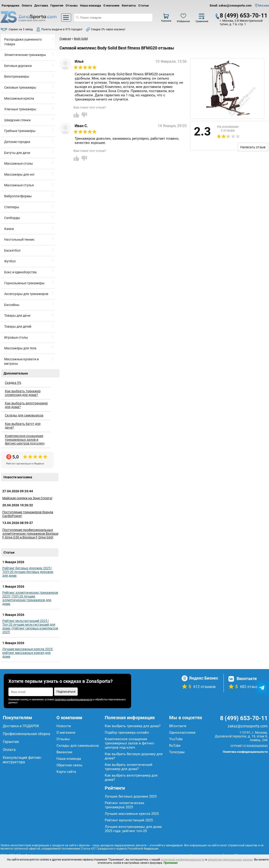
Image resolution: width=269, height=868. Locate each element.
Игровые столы (16, 337)
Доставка (41, 5)
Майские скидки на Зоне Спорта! (27, 498)
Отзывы (72, 5)
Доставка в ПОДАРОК (21, 726)
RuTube (175, 746)
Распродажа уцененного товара (23, 42)
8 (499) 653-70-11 (244, 16)
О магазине (111, 5)
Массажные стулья (19, 185)
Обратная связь (69, 765)
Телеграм (177, 752)
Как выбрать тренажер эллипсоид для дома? (23, 393)
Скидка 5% (13, 383)
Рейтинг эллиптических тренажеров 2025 (124, 805)
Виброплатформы (18, 196)
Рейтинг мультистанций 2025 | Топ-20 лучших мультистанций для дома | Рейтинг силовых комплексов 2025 (30, 626)
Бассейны (12, 305)
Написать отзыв (253, 147)
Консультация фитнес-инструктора (22, 760)
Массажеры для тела (20, 348)
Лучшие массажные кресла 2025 (132, 814)
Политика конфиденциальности (245, 752)
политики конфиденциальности (74, 700)
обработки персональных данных (230, 860)
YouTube (176, 739)
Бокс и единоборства (20, 272)
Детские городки (17, 142)
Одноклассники (182, 733)
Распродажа (10, 5)
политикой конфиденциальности (183, 860)
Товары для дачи (17, 316)
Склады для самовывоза (24, 415)
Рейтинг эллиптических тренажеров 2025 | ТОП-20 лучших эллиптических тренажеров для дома (30, 598)
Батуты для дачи (17, 153)
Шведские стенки (17, 120)
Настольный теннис (19, 240)
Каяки (9, 229)
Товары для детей (18, 326)
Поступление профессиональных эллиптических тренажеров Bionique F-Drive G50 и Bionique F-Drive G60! (30, 534)
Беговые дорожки (18, 66)
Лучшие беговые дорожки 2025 (131, 796)
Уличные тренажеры (20, 109)
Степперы (12, 207)
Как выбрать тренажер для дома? (133, 726)
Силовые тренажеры (20, 87)
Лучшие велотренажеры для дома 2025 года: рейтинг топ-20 (133, 829)
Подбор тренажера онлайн (127, 733)
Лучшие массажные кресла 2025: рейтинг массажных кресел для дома (28, 653)
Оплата (27, 5)
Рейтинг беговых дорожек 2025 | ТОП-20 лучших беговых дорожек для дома (28, 572)
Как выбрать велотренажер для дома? (26, 405)
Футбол (10, 261)
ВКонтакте (178, 726)
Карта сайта (66, 772)
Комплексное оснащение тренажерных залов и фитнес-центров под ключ (25, 440)
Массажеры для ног (19, 174)
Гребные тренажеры (20, 131)
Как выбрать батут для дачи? (23, 426)
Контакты (129, 5)
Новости (64, 726)
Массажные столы (19, 163)
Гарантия (57, 5)
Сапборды (12, 218)
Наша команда (91, 5)
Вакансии (64, 752)
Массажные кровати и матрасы (21, 361)
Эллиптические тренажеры (25, 55)
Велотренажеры (17, 76)
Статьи (143, 5)
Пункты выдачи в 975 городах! (62, 29)
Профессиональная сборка (26, 734)
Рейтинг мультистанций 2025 (129, 820)
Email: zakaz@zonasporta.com (231, 5)
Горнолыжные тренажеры (24, 283)
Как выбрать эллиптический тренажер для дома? (129, 767)
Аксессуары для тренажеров (26, 294)
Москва (263, 5)
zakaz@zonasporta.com (248, 726)
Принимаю (171, 863)
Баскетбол (12, 250)
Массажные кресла (19, 98)
